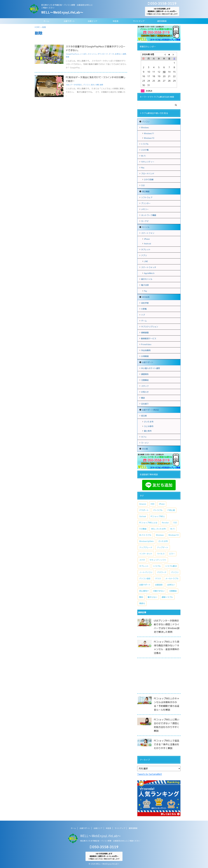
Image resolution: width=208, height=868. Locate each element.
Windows (145, 128)
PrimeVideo (146, 344)
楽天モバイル (147, 279)
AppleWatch (149, 273)
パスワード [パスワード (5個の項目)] (162, 572)
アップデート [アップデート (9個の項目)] (163, 547)
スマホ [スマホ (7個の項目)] (142, 560)
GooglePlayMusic (73, 54)
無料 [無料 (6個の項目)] (141, 597)
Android (147, 244)
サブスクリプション (150, 327)
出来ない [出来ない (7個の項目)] (171, 585)
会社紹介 (145, 404)
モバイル (146, 227)
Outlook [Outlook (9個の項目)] (143, 516)
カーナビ (145, 221)
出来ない (118, 54)
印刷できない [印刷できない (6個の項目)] (159, 591)
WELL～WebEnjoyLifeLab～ (62, 12)
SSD (143, 185)
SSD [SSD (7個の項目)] (175, 523)
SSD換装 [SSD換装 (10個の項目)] (143, 529)
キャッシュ (92, 54)
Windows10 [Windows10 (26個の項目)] (173, 535)
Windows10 (149, 138)
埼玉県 (144, 416)
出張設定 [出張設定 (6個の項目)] (159, 585)
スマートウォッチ (149, 267)
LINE (146, 261)
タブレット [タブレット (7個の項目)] (144, 566)
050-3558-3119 (162, 3)
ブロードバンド (148, 174)
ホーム (46, 21)
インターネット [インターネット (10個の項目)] (146, 554)
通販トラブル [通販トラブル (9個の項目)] (167, 597)
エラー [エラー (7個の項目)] (172, 554)
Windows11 (149, 133)
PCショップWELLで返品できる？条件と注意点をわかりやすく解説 (167, 744)
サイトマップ (139, 21)
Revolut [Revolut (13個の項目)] (165, 523)
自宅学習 (145, 303)
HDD (68, 85)
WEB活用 (146, 297)
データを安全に (76, 85)
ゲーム (144, 321)
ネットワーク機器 (149, 215)
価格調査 (145, 333)
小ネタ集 (145, 150)
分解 (97, 85)
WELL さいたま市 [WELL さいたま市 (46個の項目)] (158, 529)
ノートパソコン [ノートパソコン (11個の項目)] (146, 572)
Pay (146, 291)
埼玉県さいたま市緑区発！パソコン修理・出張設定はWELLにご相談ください (110, 841)
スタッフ (145, 386)
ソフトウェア (147, 197)
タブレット (146, 250)
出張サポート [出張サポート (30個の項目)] (145, 585)
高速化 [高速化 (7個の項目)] (142, 603)
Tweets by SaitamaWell (150, 774)
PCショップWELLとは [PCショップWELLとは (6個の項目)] (148, 523)
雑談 (143, 398)
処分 (93, 85)
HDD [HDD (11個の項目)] (152, 504)
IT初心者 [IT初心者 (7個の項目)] (171, 510)
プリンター (146, 203)
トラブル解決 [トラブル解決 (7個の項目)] (171, 566)
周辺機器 (146, 191)
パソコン (87, 85)
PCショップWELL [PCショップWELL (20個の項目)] (158, 516)
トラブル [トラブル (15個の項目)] (157, 566)
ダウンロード (103, 54)
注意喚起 (145, 380)
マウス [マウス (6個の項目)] (158, 578)
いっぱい (84, 54)
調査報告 (145, 374)
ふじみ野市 (149, 426)
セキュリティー (148, 162)
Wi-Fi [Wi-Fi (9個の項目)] (173, 529)
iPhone (147, 239)
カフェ (144, 437)
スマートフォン (148, 233)
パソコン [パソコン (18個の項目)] (175, 572)
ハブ (143, 315)
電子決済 (145, 285)
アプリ (144, 255)
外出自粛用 (146, 350)
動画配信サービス (149, 338)
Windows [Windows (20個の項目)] (160, 535)
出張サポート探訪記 (150, 410)
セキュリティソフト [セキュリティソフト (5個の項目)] (158, 560)
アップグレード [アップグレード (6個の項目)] (146, 547)
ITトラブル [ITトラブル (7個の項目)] (158, 510)
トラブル (145, 144)
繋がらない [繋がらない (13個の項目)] (152, 597)
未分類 (145, 449)
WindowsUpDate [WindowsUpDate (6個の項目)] (146, 541)
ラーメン (145, 443)
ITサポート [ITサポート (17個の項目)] (144, 510)
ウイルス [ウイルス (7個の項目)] (161, 554)
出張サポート (69, 21)
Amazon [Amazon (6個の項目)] (143, 504)
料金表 (116, 21)
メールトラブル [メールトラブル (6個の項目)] (172, 578)
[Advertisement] (159, 676)
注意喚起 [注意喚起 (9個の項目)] (173, 591)
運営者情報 (162, 21)
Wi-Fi (143, 156)
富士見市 (148, 431)
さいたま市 (149, 422)
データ (111, 54)
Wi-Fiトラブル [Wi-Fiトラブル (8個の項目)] (145, 535)
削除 (124, 54)
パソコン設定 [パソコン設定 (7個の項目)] (145, 578)
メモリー (145, 209)
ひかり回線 (149, 179)
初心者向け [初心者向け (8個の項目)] (144, 591)
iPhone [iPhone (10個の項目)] (162, 504)
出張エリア (93, 21)
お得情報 (145, 356)
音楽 (67, 57)
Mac (143, 168)
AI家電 (144, 309)
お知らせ (145, 392)
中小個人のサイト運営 (151, 368)
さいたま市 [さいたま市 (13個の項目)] (163, 541)
